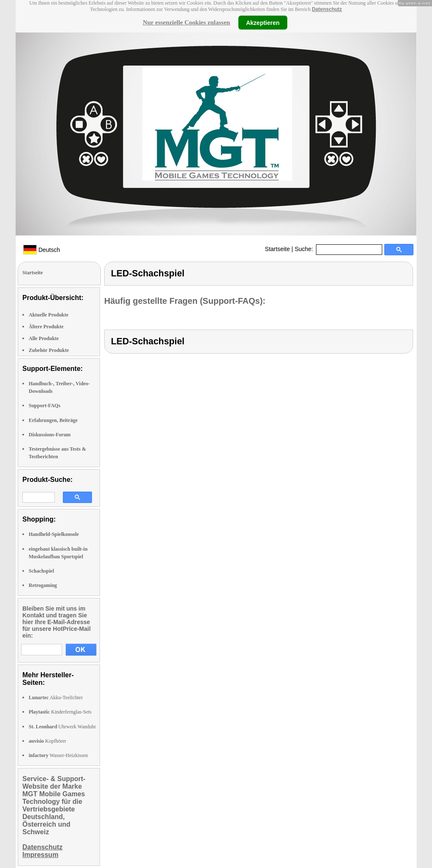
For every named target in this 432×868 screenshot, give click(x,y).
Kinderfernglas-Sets (60, 712)
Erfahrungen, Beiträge (53, 420)
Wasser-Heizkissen (58, 755)
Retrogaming (43, 585)
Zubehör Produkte (49, 350)
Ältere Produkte (46, 327)
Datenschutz (327, 9)
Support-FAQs (45, 406)
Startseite (277, 249)
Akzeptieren (263, 22)
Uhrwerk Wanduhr (62, 727)
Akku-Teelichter (56, 698)
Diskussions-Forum (50, 435)
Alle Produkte (44, 338)
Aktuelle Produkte (49, 315)
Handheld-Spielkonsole (54, 534)
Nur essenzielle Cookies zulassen (186, 22)
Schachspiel (41, 571)
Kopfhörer (47, 741)
